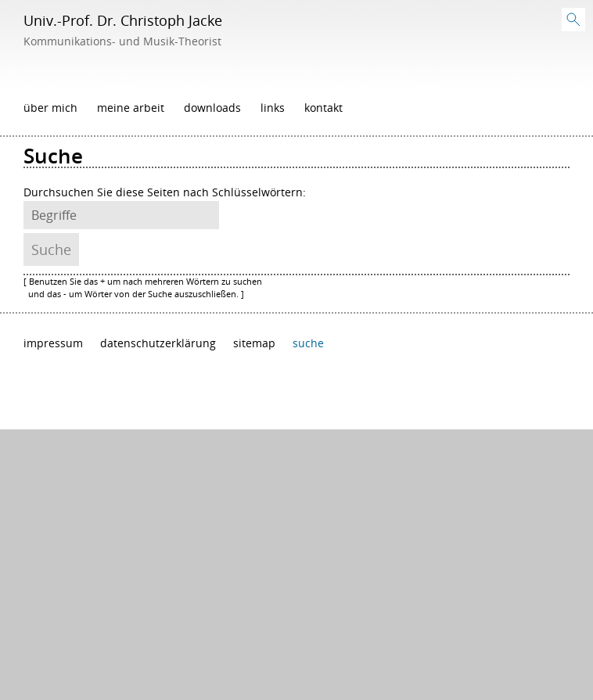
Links (273, 108)
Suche (308, 343)
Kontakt (323, 108)
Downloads (212, 108)
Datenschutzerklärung (158, 343)
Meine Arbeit (131, 108)
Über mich (50, 108)
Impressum (53, 343)
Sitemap (254, 343)
